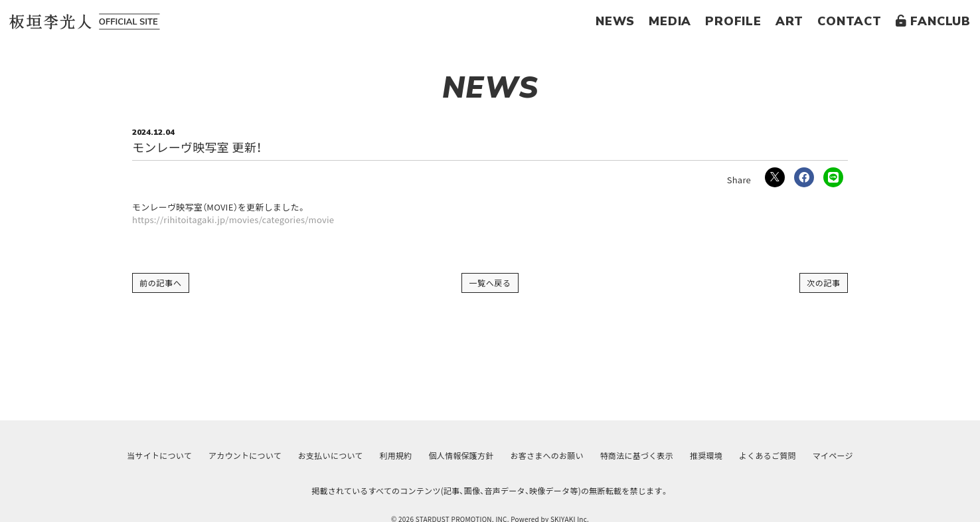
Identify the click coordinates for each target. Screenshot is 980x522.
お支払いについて (325, 456)
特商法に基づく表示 (639, 456)
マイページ (842, 456)
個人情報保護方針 (460, 456)
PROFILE (733, 21)
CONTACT (850, 21)
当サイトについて (150, 456)
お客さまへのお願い (548, 456)
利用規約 (393, 456)
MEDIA (670, 21)
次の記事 (824, 283)
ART (789, 21)
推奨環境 (711, 456)
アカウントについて (238, 456)
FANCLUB (933, 21)
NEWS (615, 21)
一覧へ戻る (490, 283)
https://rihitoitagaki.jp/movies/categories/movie (233, 220)
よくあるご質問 (775, 456)
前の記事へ (161, 283)
